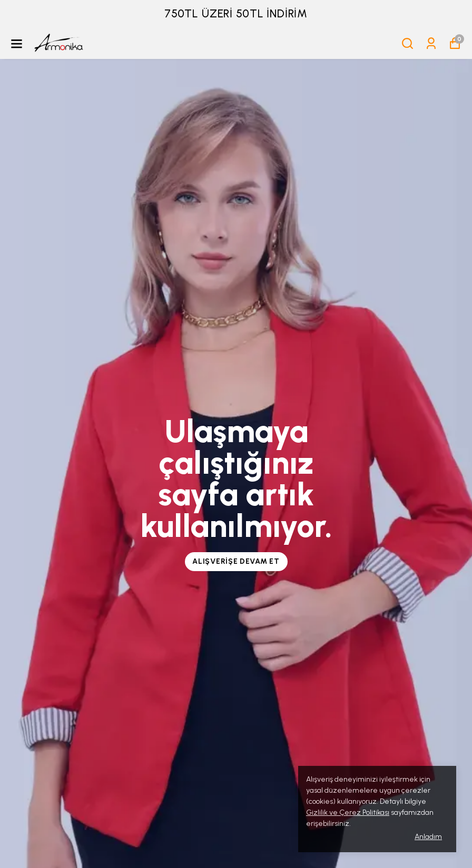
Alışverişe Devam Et (236, 561)
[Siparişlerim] (431, 43)
